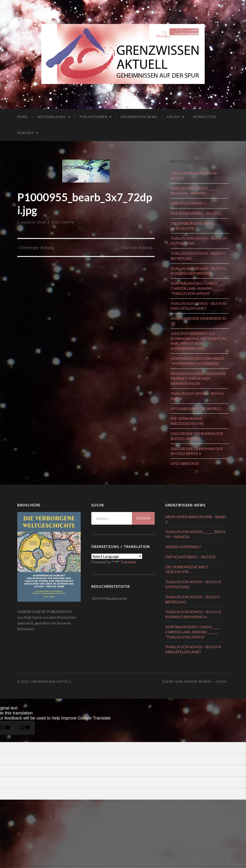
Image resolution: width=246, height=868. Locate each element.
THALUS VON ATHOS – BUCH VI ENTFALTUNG (199, 241)
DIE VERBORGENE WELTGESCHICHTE (187, 421)
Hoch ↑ (222, 682)
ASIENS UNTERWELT (188, 203)
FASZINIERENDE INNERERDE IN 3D (198, 321)
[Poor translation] (25, 728)
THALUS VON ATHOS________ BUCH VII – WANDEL (195, 191)
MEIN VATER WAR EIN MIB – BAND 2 (195, 176)
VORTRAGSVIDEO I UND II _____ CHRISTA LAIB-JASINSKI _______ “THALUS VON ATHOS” (198, 288)
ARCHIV (173, 117)
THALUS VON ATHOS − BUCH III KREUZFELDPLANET (198, 306)
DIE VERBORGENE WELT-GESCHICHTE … (193, 226)
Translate (124, 562)
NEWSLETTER (205, 117)
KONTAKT (26, 133)
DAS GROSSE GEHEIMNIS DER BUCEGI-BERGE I (197, 436)
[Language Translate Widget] (117, 556)
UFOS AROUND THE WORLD (196, 408)
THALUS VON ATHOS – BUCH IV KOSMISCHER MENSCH (199, 271)
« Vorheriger (36, 247)
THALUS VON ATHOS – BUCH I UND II (197, 396)
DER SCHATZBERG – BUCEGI (196, 213)
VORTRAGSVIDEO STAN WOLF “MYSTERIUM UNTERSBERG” (198, 361)
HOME (23, 117)
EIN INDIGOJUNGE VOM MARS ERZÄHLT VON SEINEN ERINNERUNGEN (198, 378)
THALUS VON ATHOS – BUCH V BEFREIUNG (198, 256)
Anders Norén (197, 682)
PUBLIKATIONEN (93, 117)
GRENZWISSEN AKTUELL (51, 682)
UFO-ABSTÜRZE (185, 463)
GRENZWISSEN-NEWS (139, 117)
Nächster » (138, 247)
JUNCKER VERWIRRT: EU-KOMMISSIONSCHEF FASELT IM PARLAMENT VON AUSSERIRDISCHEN (198, 341)
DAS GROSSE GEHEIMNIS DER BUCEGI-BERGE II (197, 451)
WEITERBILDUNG (52, 117)
